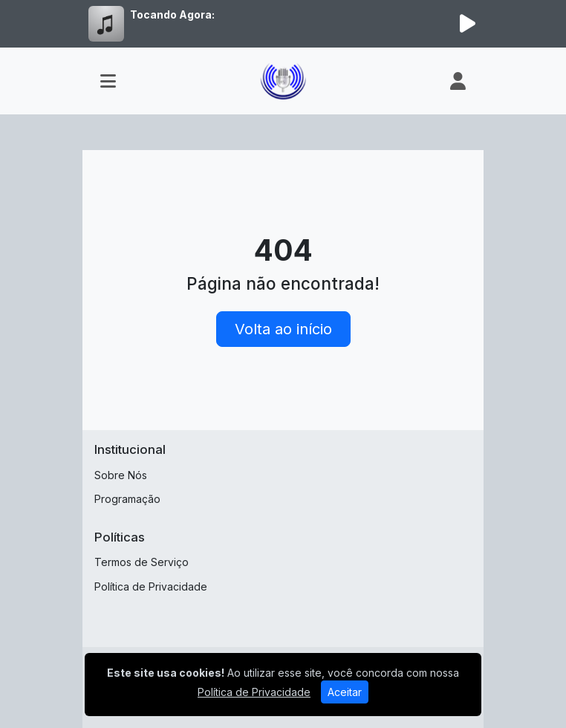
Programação (127, 499)
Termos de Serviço (141, 562)
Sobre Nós (121, 475)
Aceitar (345, 692)
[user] (458, 81)
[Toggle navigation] (108, 81)
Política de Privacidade (151, 586)
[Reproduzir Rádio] (467, 24)
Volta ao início (283, 329)
